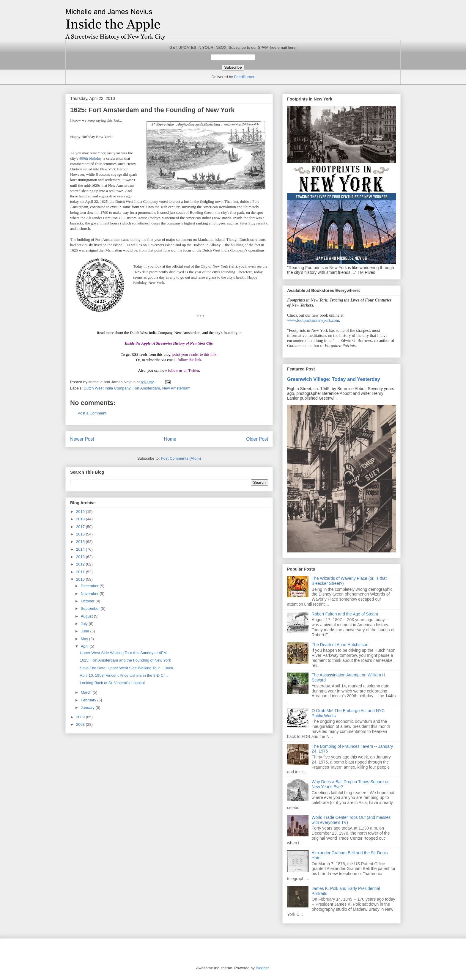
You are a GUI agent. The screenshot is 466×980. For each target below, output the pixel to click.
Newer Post (82, 439)
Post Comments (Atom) (181, 458)
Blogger (262, 968)
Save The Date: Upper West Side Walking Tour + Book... (128, 668)
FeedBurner (244, 77)
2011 (81, 572)
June (86, 631)
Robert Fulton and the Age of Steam (345, 614)
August (87, 616)
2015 (81, 542)
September (91, 608)
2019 (81, 512)
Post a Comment (92, 413)
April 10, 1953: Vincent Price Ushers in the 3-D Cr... (124, 675)
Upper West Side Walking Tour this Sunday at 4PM (123, 653)
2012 (81, 564)
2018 (81, 519)
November (90, 594)
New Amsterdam (176, 388)
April (85, 646)
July (85, 624)
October (88, 601)
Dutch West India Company (107, 388)
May (85, 639)
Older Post (257, 439)
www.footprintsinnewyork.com (313, 320)
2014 (81, 549)
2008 (81, 724)
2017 (81, 527)
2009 (81, 717)
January (88, 707)
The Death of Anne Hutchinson (340, 645)
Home (170, 439)
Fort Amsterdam (146, 388)
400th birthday (90, 158)
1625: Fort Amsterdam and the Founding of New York (125, 660)
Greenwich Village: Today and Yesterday (334, 379)
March (87, 692)
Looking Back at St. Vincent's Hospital (112, 683)
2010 (81, 579)
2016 (81, 534)
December (90, 586)
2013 (81, 557)
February (89, 700)
